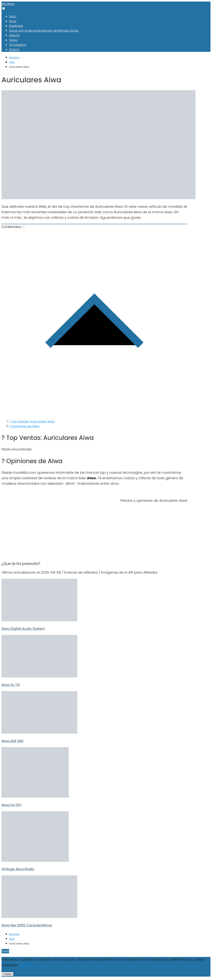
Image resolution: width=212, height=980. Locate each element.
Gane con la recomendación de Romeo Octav (44, 31)
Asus (13, 21)
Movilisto (8, 4)
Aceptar (7, 974)
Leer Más (27, 965)
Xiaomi (14, 49)
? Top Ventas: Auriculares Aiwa (32, 421)
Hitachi (14, 35)
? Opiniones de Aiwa (24, 426)
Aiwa (13, 16)
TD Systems (18, 45)
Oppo (13, 40)
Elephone (16, 26)
